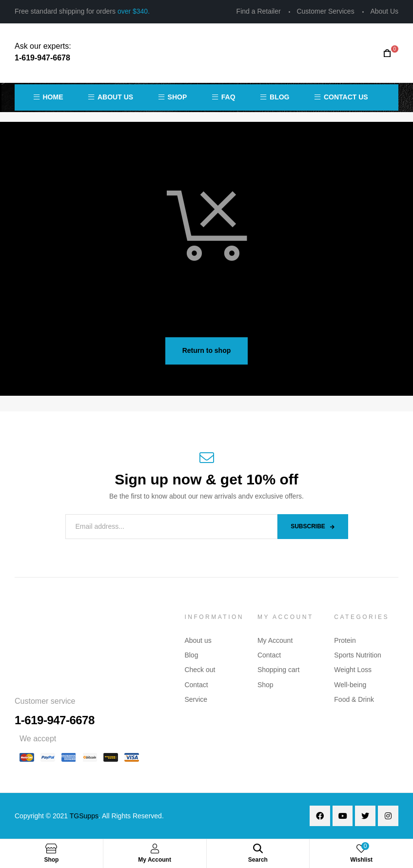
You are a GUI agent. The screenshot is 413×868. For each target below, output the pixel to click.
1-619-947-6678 (42, 58)
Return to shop (207, 350)
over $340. (134, 11)
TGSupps (84, 816)
